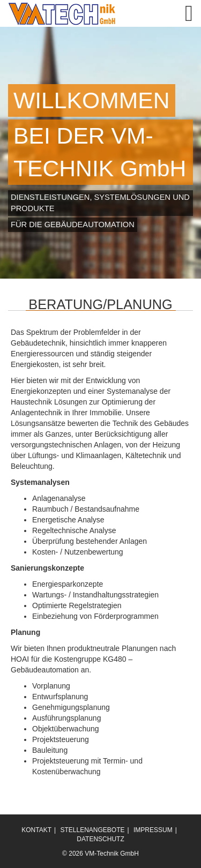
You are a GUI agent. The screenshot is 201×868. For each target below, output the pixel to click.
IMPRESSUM (153, 830)
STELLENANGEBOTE (92, 830)
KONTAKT (36, 830)
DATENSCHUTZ (100, 839)
